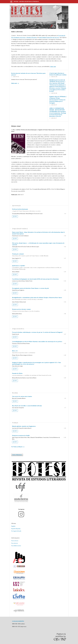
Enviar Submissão (17, 455)
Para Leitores (15, 541)
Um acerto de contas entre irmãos (22, 396)
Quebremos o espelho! (39, 267)
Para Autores (15, 543)
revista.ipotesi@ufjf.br (18, 621)
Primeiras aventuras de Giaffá (21, 436)
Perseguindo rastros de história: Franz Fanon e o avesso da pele (30, 288)
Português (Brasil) (16, 531)
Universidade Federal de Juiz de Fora (49, 37)
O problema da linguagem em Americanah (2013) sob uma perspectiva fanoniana (35, 279)
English (13, 526)
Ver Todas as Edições (17, 447)
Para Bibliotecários (16, 546)
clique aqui (53, 66)
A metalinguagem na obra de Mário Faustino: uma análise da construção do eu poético (37, 342)
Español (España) (16, 529)
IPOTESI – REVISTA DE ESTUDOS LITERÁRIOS (26, 2)
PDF (16, 216)
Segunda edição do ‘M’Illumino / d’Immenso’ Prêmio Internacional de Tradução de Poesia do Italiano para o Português (58, 100)
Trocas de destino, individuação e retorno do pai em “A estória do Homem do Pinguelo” (38, 332)
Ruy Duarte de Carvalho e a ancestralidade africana (27, 406)
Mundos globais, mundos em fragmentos (24, 426)
